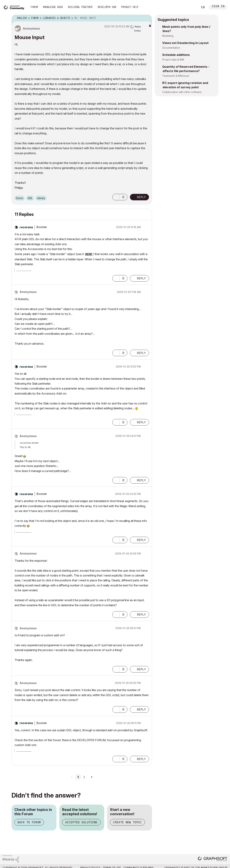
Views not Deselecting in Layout (185, 43)
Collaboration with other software (182, 92)
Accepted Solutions (81, 822)
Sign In (218, 7)
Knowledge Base (53, 7)
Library (41, 198)
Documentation (171, 48)
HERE (89, 254)
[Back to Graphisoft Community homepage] (15, 7)
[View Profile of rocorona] (26, 227)
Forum (34, 7)
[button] (116, 197)
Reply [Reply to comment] (141, 278)
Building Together (80, 7)
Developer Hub (107, 7)
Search (192, 7)
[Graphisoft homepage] (213, 859)
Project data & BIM (173, 60)
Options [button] (147, 18)
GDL (30, 198)
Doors (20, 198)
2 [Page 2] (84, 777)
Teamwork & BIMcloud (176, 76)
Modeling (168, 36)
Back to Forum (29, 822)
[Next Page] (91, 777)
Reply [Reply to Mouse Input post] (141, 197)
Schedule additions (176, 55)
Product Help (130, 7)
